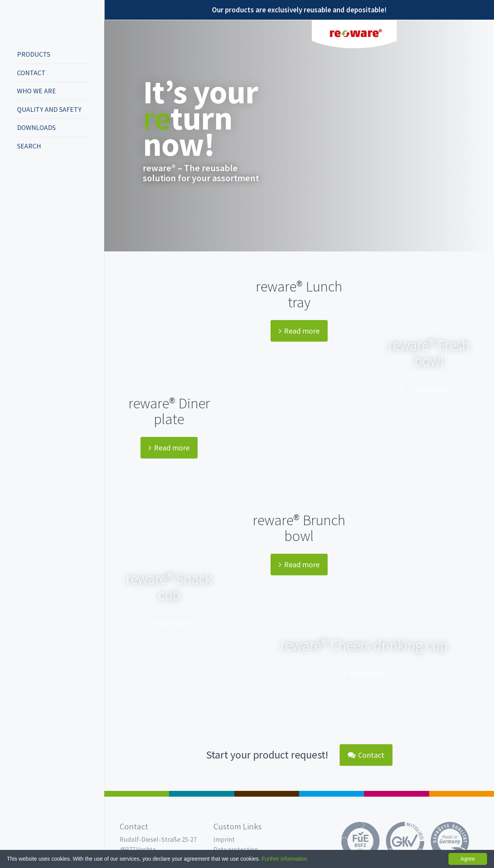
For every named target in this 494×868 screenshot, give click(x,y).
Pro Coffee (267, 794)
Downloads (36, 127)
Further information (284, 859)
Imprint (224, 839)
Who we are (36, 91)
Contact (31, 73)
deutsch (22, 172)
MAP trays (201, 794)
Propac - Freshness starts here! (42, 23)
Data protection (236, 849)
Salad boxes (137, 794)
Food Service (396, 794)
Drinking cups (332, 794)
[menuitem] (52, 55)
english (33, 172)
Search (29, 146)
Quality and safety (49, 109)
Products (34, 54)
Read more (299, 331)
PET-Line (462, 794)
